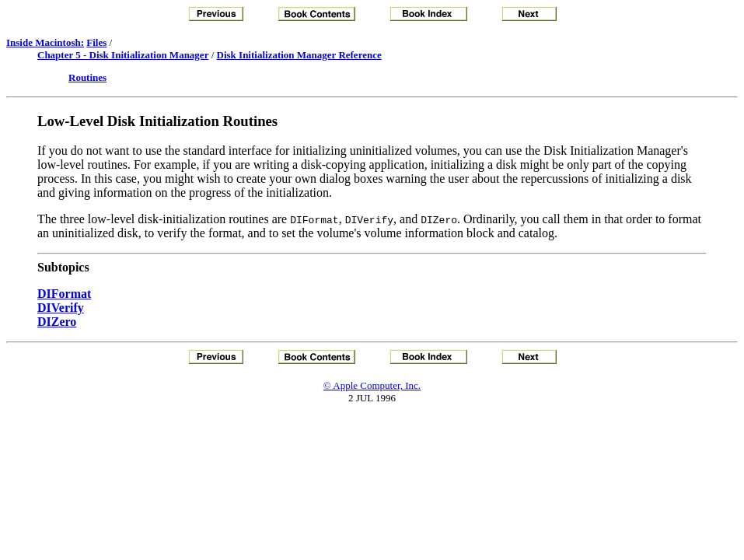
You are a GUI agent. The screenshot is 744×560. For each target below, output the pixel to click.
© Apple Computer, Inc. (372, 385)
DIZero (57, 322)
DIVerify (61, 308)
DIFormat (64, 294)
